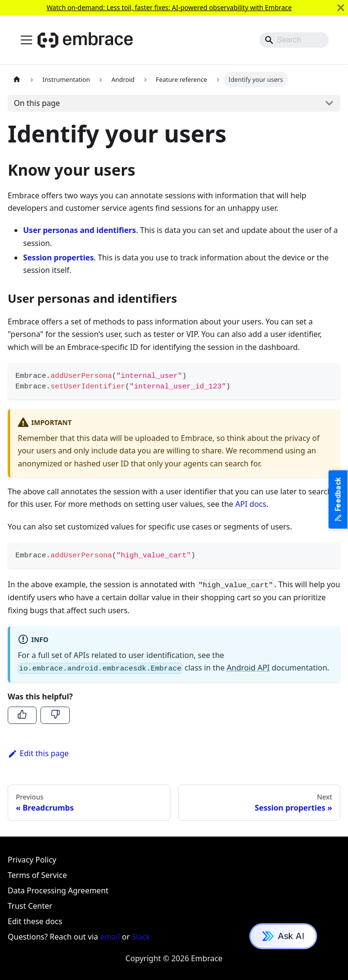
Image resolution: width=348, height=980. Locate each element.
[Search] (294, 40)
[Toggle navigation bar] (26, 40)
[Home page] (17, 79)
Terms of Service (37, 875)
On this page (37, 103)
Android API (248, 668)
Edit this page (38, 753)
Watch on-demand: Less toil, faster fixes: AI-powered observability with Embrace (169, 7)
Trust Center (30, 906)
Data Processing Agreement (58, 890)
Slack (141, 937)
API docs (251, 504)
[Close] (341, 8)
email (110, 937)
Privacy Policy (32, 860)
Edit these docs (35, 921)
